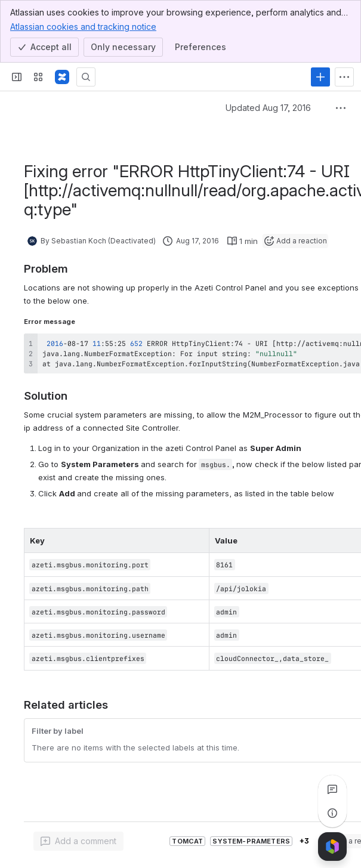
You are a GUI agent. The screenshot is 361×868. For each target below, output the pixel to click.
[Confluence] (62, 77)
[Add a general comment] (78, 841)
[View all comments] (332, 789)
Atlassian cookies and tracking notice (83, 26)
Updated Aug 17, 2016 (268, 108)
